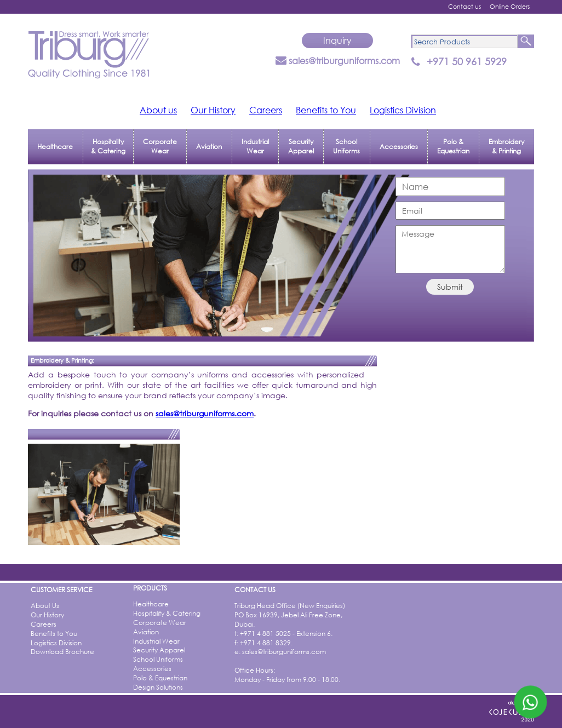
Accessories (399, 147)
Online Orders (510, 7)
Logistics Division (403, 110)
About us (158, 110)
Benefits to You (326, 110)
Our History (213, 110)
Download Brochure (62, 652)
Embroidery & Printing (506, 146)
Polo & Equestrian (453, 146)
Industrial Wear (255, 146)
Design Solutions (158, 687)
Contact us (464, 7)
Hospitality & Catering (108, 146)
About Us (45, 606)
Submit (450, 287)
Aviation (209, 147)
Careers (266, 110)
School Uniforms (346, 146)
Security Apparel (301, 146)
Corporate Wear (160, 146)
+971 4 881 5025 (265, 634)
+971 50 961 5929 (467, 61)
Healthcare (55, 147)
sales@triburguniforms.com (338, 61)
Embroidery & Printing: (62, 361)
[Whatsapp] (531, 702)
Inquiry (337, 40)
